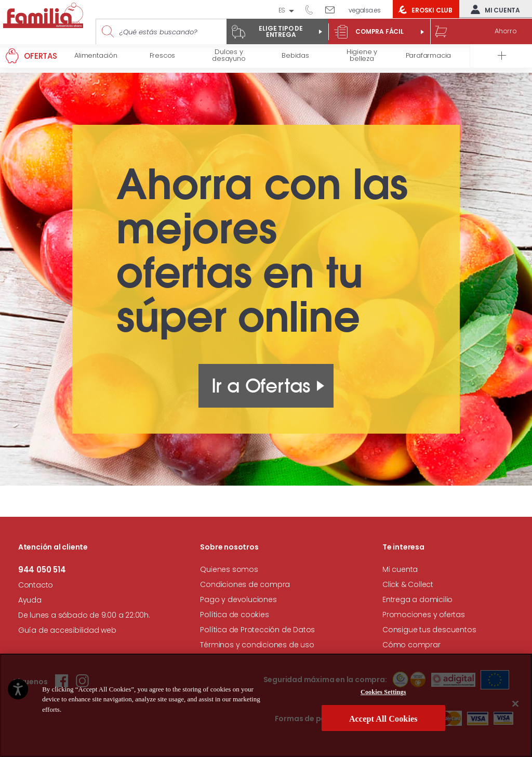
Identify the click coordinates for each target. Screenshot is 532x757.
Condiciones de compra (245, 584)
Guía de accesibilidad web (67, 630)
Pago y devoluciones (238, 599)
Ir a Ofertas (261, 386)
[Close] (515, 703)
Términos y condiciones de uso (257, 645)
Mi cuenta (493, 9)
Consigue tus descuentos (429, 630)
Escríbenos (334, 9)
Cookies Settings (383, 692)
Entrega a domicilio (417, 599)
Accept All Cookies (383, 719)
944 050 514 (313, 9)
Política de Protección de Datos (257, 630)
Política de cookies (234, 615)
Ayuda (30, 600)
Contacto (36, 585)
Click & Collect (408, 584)
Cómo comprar (411, 645)
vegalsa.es (365, 10)
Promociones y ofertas (424, 615)
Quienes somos (229, 569)
